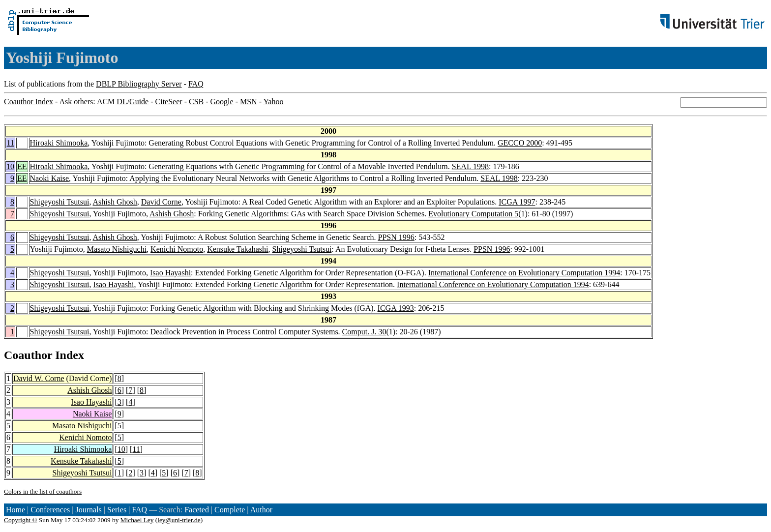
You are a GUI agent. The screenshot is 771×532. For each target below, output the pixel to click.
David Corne (161, 202)
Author (261, 510)
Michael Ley (137, 520)
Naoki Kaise (50, 178)
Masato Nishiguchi (117, 249)
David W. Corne (39, 378)
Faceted (197, 510)
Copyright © (21, 520)
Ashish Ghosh (115, 202)
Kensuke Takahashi (237, 249)
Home (15, 510)
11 (11, 143)
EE (22, 166)
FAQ (196, 84)
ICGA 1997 (517, 202)
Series (117, 510)
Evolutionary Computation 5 (473, 214)
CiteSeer (169, 102)
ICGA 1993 (396, 308)
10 (10, 166)
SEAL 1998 (470, 166)
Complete (230, 510)
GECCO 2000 (520, 143)
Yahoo (273, 102)
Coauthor (28, 355)
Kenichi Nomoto (177, 249)
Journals (88, 510)
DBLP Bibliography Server (139, 84)
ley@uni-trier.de (179, 520)
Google (222, 102)
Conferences (50, 510)
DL (122, 102)
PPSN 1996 (396, 237)
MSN (249, 102)
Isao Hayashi (170, 273)
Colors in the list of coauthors (43, 491)
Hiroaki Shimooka (59, 143)
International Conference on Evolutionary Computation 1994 (524, 273)
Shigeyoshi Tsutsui (60, 202)
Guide (139, 102)
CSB (196, 102)
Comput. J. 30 (364, 332)
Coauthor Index (29, 102)
